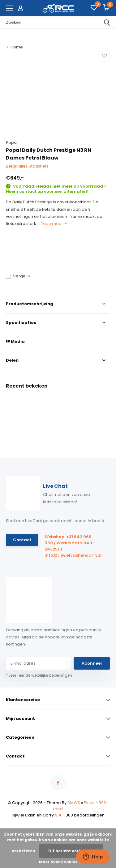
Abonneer (92, 663)
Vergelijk (18, 276)
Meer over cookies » (60, 862)
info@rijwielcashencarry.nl (71, 555)
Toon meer (54, 224)
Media (15, 341)
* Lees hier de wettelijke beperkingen (39, 675)
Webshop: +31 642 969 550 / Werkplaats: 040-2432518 (70, 543)
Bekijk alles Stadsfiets (27, 166)
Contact (22, 540)
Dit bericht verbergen (71, 851)
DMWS (74, 803)
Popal (12, 142)
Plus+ (89, 803)
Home (17, 47)
